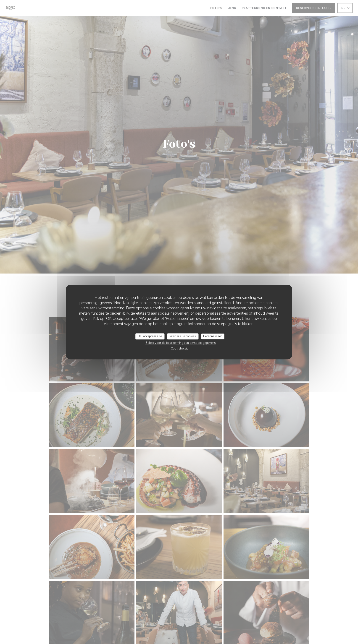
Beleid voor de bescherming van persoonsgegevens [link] (181, 343)
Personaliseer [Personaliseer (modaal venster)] (213, 336)
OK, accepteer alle (150, 336)
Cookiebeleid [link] (180, 349)
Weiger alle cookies (183, 336)
